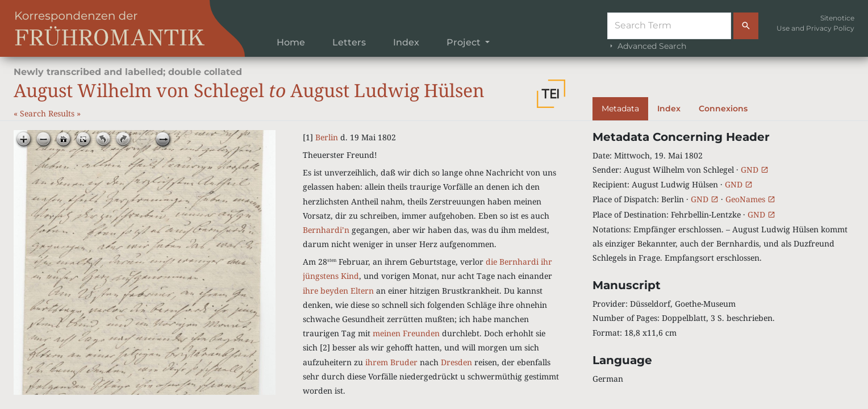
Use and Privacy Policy (815, 28)
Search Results (48, 113)
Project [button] (465, 42)
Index (406, 42)
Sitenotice (837, 18)
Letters (349, 42)
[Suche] (669, 26)
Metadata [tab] (620, 108)
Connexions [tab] (723, 108)
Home (291, 42)
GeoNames (750, 199)
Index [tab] (669, 108)
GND (755, 170)
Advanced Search (647, 46)
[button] (551, 94)
